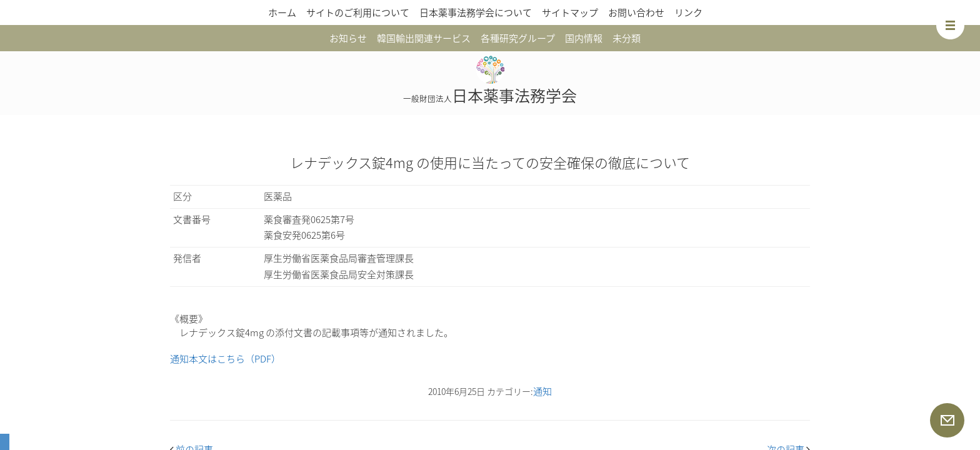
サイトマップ (570, 12)
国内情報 (584, 38)
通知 (542, 391)
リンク (688, 12)
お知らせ (348, 38)
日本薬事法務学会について (476, 12)
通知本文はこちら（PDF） (225, 359)
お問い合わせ (636, 12)
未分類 (627, 38)
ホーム (282, 12)
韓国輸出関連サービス (424, 38)
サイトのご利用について (358, 12)
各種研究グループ (518, 38)
